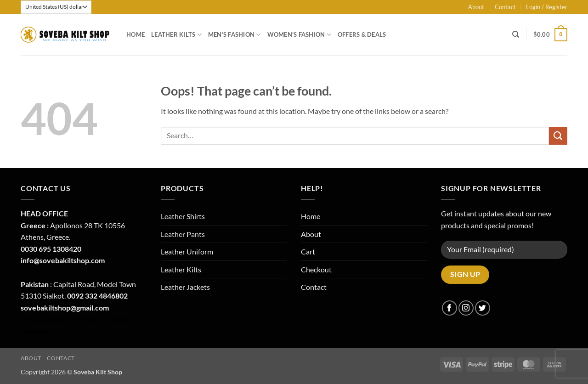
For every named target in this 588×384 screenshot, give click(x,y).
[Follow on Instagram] (466, 308)
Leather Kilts (176, 35)
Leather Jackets (185, 287)
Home (136, 34)
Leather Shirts (183, 216)
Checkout (316, 269)
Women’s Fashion (299, 35)
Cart (308, 251)
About (476, 7)
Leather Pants (183, 234)
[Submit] (558, 136)
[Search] (516, 34)
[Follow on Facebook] (449, 308)
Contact (505, 7)
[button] (547, 7)
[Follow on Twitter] (483, 308)
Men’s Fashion (235, 35)
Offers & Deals (362, 34)
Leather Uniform (187, 251)
